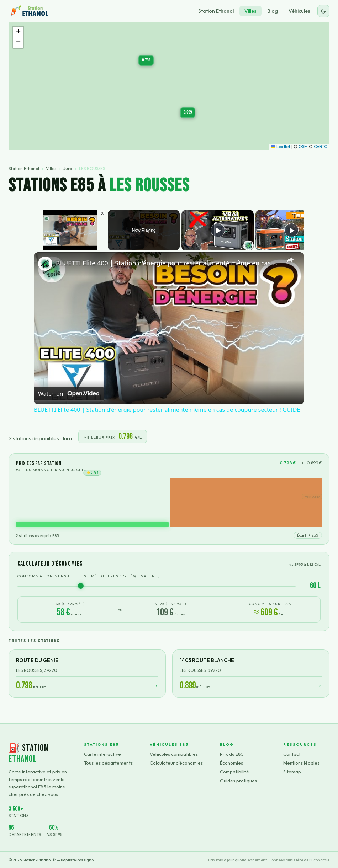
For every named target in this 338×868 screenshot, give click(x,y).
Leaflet (281, 147)
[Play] (218, 230)
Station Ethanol (216, 11)
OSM (303, 147)
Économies (231, 763)
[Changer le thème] (323, 11)
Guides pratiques (238, 781)
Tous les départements (108, 763)
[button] (146, 60)
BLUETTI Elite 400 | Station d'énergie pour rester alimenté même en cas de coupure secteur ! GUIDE (168, 263)
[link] (45, 264)
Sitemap (292, 772)
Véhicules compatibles (174, 754)
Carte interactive (102, 754)
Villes (250, 11)
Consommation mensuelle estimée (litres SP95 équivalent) (89, 576)
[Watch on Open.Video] (69, 393)
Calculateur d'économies (176, 763)
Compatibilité (234, 772)
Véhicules (299, 11)
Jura (68, 169)
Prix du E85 (232, 754)
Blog (273, 11)
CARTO (321, 147)
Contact (292, 754)
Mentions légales (301, 763)
